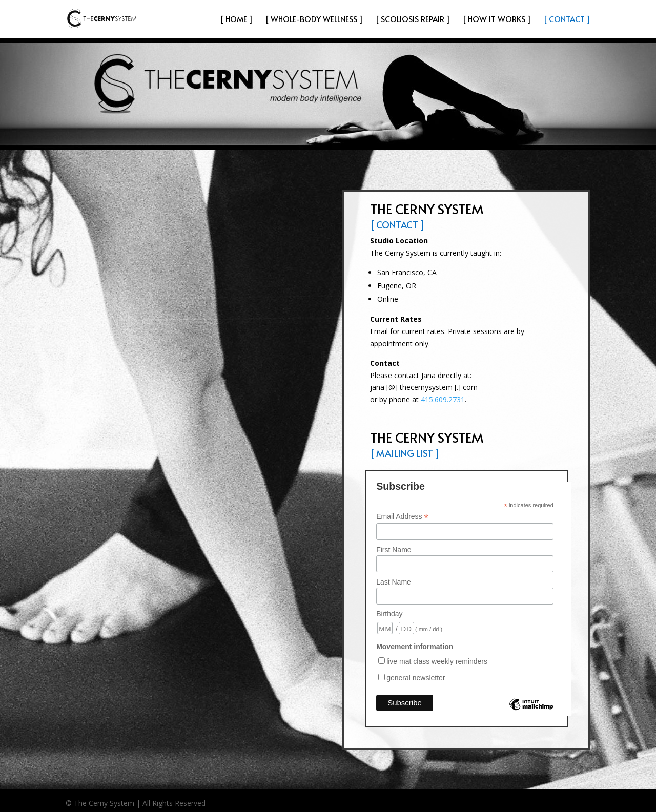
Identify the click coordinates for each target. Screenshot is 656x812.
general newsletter (416, 678)
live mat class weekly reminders (437, 661)
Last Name (394, 582)
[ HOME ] (237, 20)
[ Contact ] (567, 20)
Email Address (402, 517)
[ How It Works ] (497, 20)
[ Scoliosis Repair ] (413, 20)
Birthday (389, 614)
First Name (394, 550)
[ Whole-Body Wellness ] (314, 20)
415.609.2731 (443, 399)
